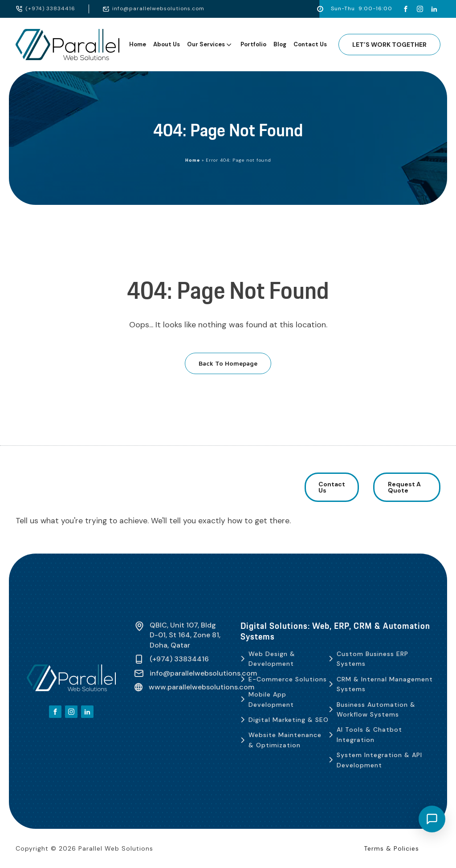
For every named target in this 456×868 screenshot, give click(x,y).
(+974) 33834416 (50, 8)
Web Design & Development (272, 659)
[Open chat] (432, 819)
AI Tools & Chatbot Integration (369, 734)
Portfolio (253, 44)
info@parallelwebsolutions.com (158, 8)
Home (138, 44)
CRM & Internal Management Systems (385, 684)
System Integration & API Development (379, 760)
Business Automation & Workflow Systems (376, 709)
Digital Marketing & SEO (289, 720)
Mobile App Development (271, 699)
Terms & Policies (391, 848)
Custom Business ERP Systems (373, 659)
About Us (167, 44)
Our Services (210, 45)
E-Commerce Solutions (288, 679)
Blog (280, 44)
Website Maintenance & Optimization (285, 740)
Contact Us (310, 44)
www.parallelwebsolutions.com (202, 687)
